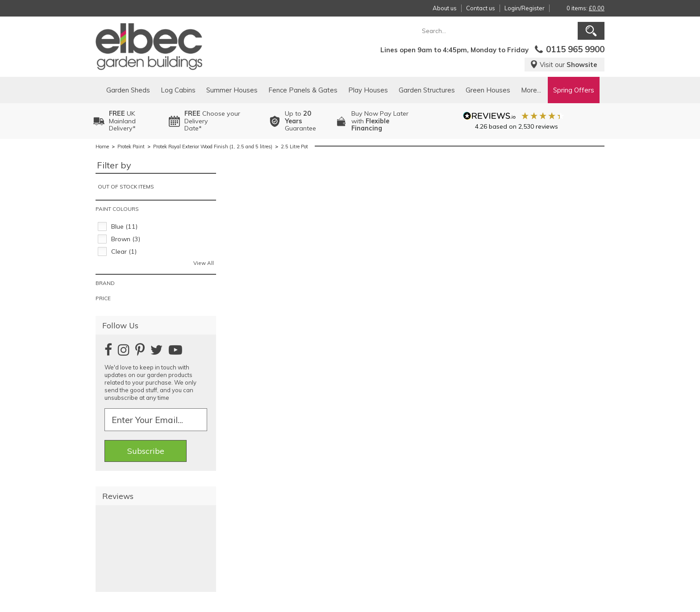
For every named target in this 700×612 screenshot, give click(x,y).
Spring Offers (574, 90)
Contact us (481, 8)
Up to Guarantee (300, 121)
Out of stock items (126, 187)
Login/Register (525, 8)
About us (445, 8)
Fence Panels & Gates (303, 90)
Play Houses (368, 90)
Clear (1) (124, 252)
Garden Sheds (128, 90)
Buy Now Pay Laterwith (380, 121)
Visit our (564, 65)
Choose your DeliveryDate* (212, 121)
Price (103, 298)
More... (531, 90)
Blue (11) (124, 226)
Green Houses (488, 90)
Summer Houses (232, 90)
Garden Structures (427, 90)
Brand (105, 283)
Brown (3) (126, 239)
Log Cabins (178, 90)
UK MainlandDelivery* (122, 121)
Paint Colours (117, 209)
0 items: (585, 8)
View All (204, 263)
